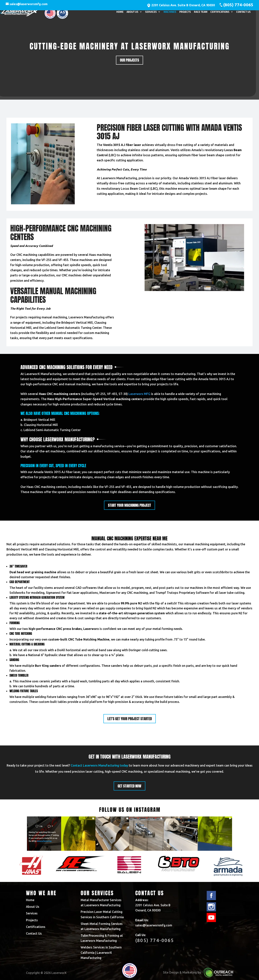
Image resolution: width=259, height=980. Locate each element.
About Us (132, 14)
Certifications (220, 14)
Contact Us (243, 14)
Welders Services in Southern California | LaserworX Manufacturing (101, 952)
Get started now (129, 786)
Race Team (201, 14)
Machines (170, 14)
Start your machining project (129, 505)
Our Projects (129, 60)
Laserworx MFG (139, 394)
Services (151, 14)
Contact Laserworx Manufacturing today (99, 765)
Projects (185, 14)
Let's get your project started (130, 719)
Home (120, 14)
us (55, 446)
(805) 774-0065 (238, 5)
